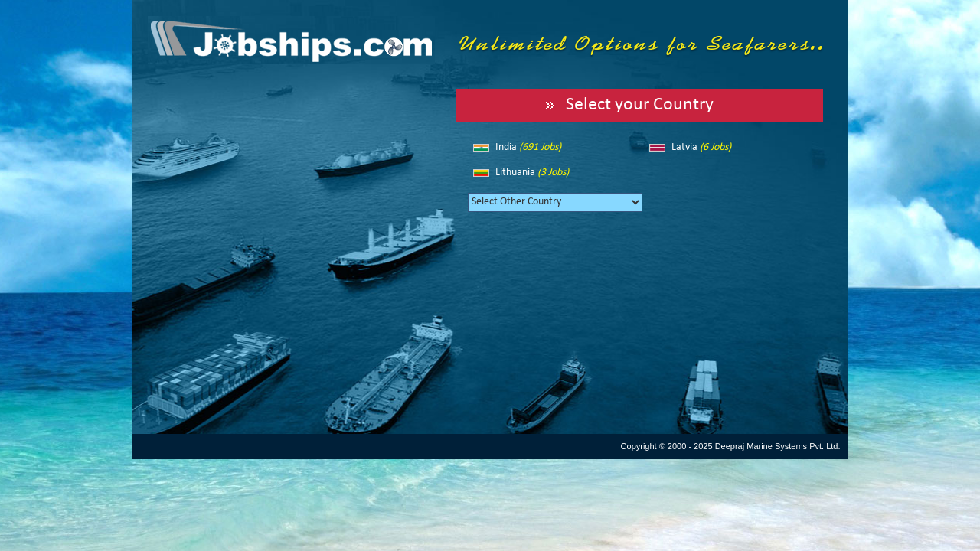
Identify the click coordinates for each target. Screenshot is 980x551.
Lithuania (532, 173)
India (528, 147)
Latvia (701, 147)
